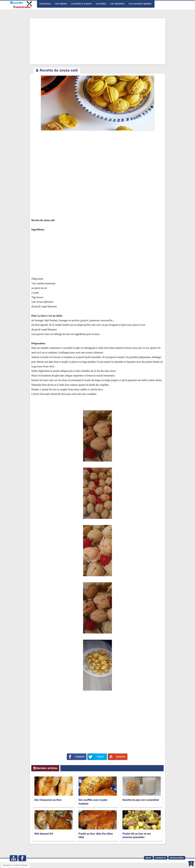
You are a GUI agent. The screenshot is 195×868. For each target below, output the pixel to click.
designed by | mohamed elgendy (15, 865)
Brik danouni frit (44, 834)
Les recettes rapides (140, 4)
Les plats (101, 4)
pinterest (117, 757)
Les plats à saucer (81, 4)
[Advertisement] (97, 41)
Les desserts (117, 4)
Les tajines (61, 4)
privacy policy (177, 858)
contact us (161, 858)
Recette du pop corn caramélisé (141, 800)
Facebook (76, 757)
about (148, 858)
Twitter (96, 757)
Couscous (45, 4)
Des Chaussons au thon (48, 800)
